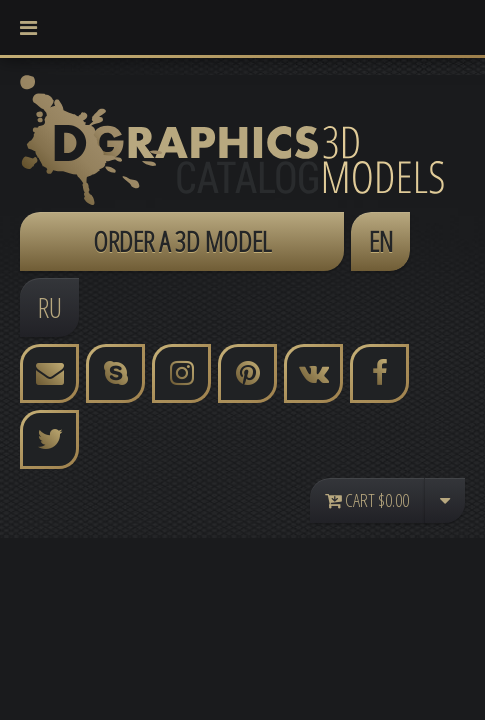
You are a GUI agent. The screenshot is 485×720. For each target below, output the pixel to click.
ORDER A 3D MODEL (182, 241)
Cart (367, 500)
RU (50, 307)
